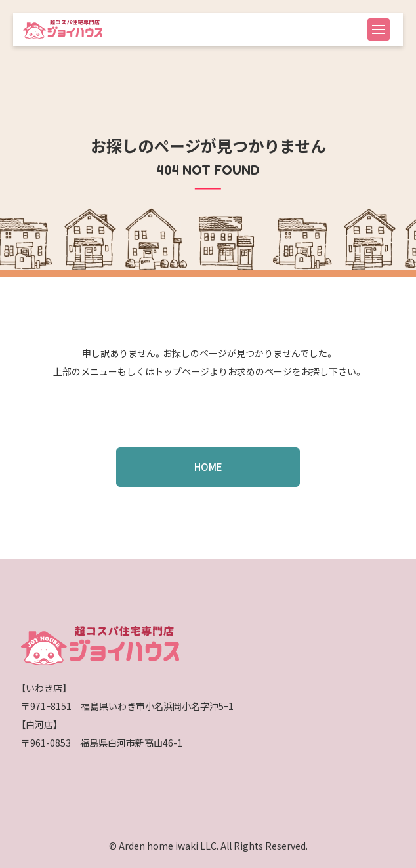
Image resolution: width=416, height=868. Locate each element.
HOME (208, 467)
